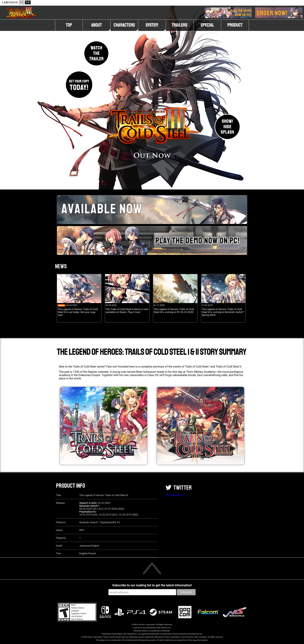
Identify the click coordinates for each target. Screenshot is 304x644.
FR (22, 2)
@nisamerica (175, 495)
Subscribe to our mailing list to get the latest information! (152, 585)
